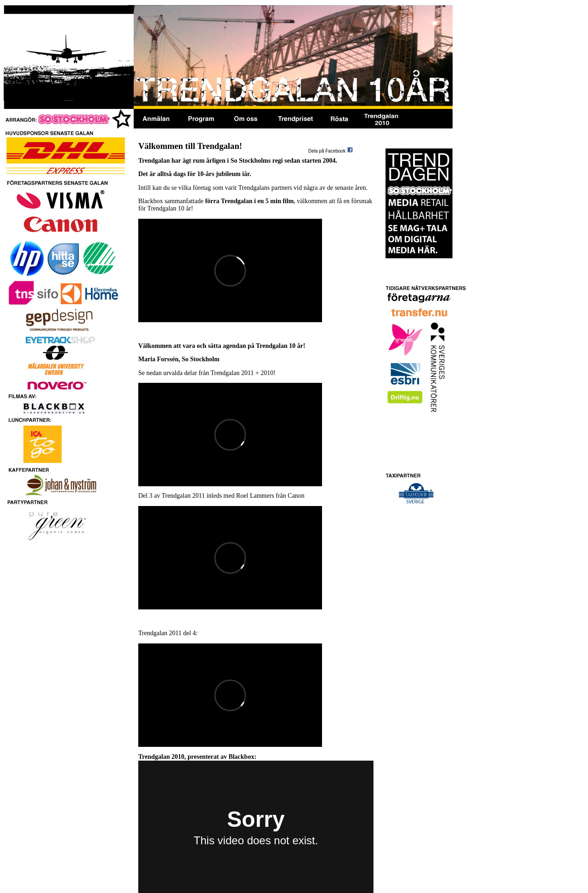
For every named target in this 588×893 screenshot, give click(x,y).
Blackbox (241, 757)
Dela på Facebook (327, 151)
